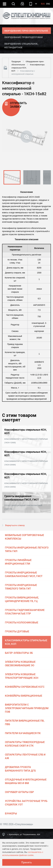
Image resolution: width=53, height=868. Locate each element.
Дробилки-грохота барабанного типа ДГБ (20, 769)
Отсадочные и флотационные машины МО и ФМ (26, 781)
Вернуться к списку (15, 525)
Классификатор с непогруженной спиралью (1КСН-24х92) (26, 485)
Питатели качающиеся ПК (23, 733)
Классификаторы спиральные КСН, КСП (26, 642)
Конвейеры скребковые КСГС (25, 687)
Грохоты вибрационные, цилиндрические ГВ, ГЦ (22, 599)
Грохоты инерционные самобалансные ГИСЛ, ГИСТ (24, 574)
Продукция (16, 62)
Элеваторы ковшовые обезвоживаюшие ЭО (20, 663)
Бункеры (11, 813)
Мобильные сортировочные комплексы (24, 537)
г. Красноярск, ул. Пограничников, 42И (24, 834)
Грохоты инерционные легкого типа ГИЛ (27, 549)
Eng (48, 4)
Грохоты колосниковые (22, 622)
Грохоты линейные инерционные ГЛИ (18, 562)
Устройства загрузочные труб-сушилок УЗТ (26, 803)
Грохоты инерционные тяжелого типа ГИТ (21, 587)
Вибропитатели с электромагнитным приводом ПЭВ (27, 708)
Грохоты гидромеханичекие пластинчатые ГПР (25, 612)
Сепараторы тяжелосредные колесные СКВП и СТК (25, 744)
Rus (43, 4)
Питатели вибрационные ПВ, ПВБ (25, 722)
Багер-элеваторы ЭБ (19, 653)
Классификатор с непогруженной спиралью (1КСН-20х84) (26, 463)
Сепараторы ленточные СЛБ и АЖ (25, 756)
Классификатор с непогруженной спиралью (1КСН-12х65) (26, 441)
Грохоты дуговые (17, 631)
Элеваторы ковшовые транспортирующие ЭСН (22, 676)
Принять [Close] (27, 862)
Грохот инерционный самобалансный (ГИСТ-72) (23, 507)
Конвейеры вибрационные (24, 696)
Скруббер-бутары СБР (19, 792)
